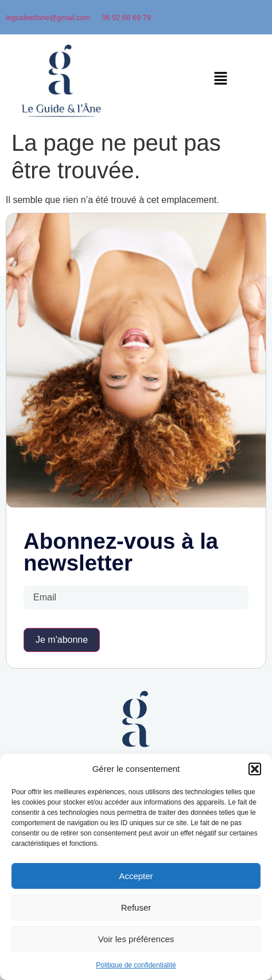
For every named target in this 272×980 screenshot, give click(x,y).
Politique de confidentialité (136, 965)
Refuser (136, 907)
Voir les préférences (136, 939)
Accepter (136, 876)
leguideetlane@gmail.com (48, 17)
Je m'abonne (62, 640)
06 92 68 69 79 (126, 17)
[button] (255, 769)
